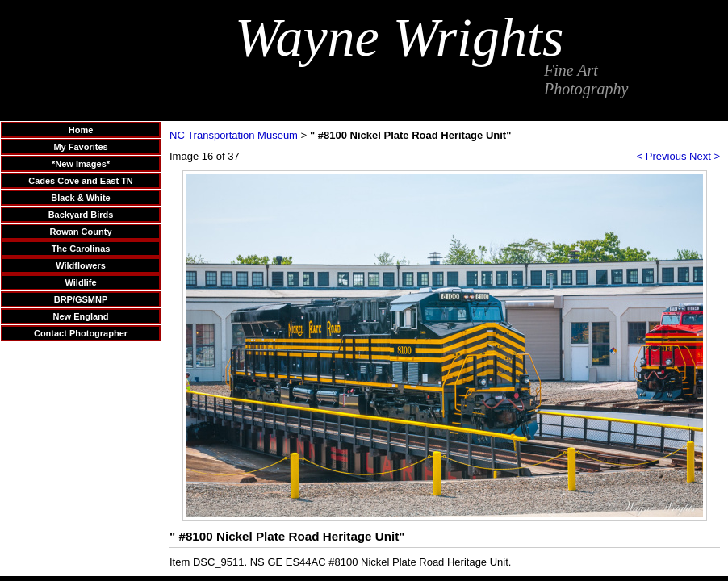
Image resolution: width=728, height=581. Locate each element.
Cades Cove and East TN (81, 181)
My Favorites (80, 147)
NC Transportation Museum (234, 135)
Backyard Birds (81, 215)
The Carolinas (81, 249)
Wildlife (80, 282)
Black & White (80, 198)
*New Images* (81, 164)
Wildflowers (81, 265)
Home (81, 130)
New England (80, 316)
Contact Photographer (81, 333)
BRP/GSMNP (81, 299)
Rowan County (81, 232)
